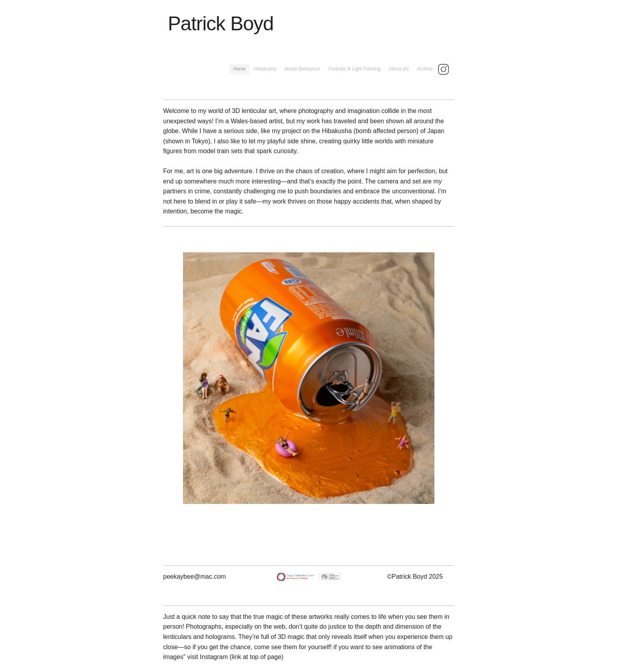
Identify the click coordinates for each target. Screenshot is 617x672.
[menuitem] (239, 69)
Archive (425, 69)
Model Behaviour (302, 69)
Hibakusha (265, 69)
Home (239, 69)
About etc (399, 69)
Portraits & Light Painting (355, 69)
